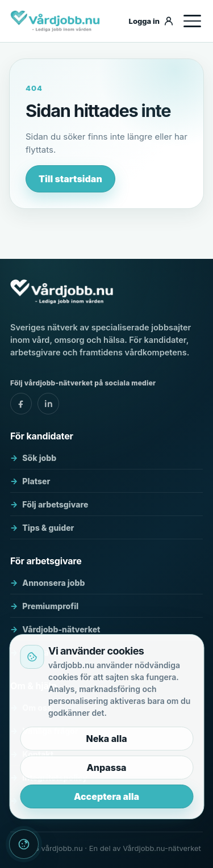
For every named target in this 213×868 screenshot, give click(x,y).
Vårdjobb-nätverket (61, 629)
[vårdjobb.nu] (64, 21)
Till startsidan (70, 179)
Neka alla (106, 739)
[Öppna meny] (192, 21)
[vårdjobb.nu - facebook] (21, 404)
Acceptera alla (106, 796)
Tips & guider (48, 528)
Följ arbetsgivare (55, 504)
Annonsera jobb (53, 583)
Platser (36, 481)
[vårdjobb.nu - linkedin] (48, 404)
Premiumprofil (50, 606)
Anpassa (106, 768)
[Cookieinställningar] (24, 844)
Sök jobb (39, 458)
